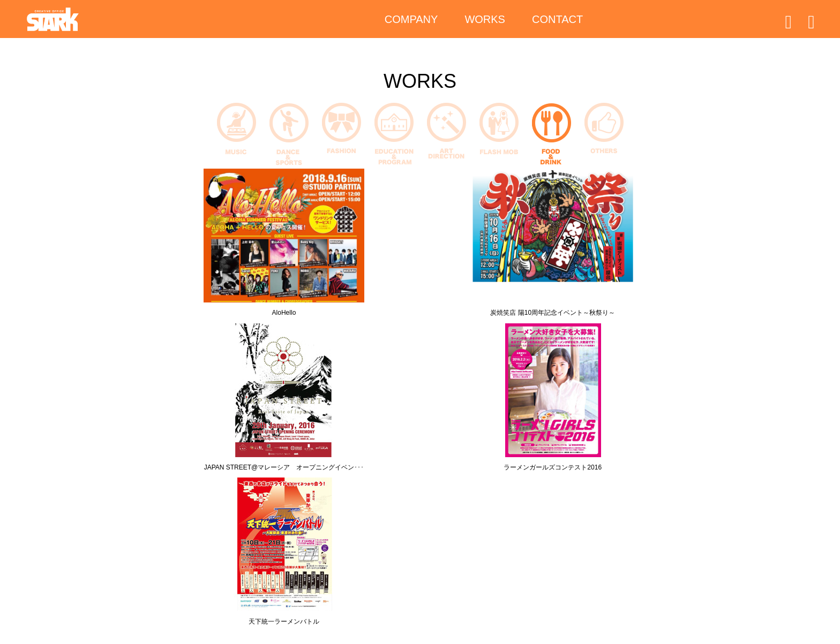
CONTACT (557, 21)
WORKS (485, 21)
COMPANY (411, 21)
